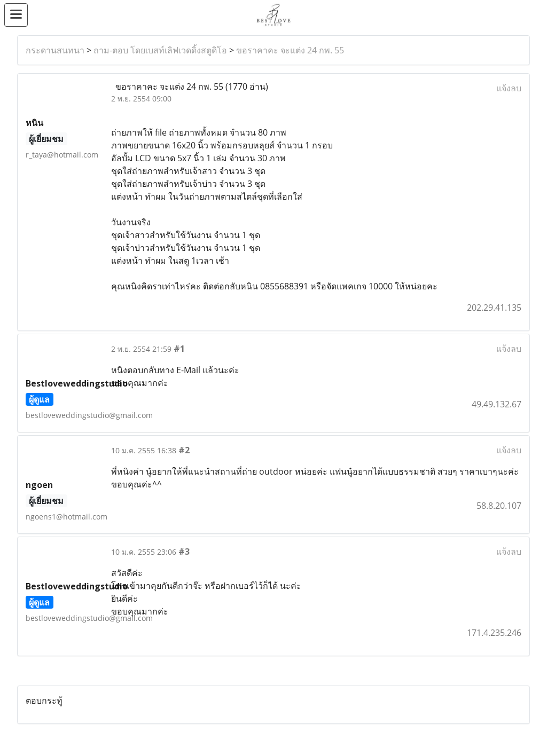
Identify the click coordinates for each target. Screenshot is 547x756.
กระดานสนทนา (55, 50)
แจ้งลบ (509, 88)
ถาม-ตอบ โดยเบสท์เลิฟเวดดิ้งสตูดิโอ (160, 50)
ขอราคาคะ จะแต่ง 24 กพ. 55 (290, 50)
